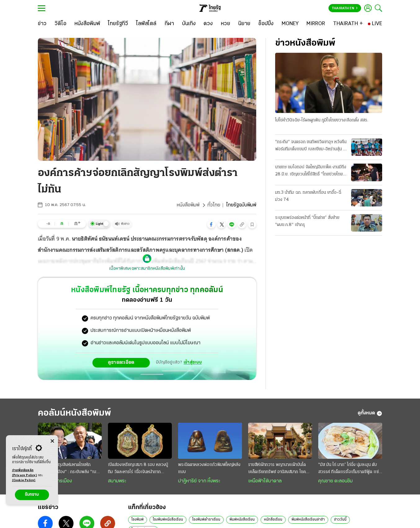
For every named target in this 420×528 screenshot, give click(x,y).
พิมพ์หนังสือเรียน (242, 520)
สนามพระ (117, 481)
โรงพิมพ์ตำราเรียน (206, 520)
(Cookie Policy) (24, 480)
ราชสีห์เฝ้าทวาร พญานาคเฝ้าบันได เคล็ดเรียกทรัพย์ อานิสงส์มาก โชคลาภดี (277, 469)
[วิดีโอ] (60, 24)
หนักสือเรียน (273, 520)
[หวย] (226, 24)
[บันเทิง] (189, 24)
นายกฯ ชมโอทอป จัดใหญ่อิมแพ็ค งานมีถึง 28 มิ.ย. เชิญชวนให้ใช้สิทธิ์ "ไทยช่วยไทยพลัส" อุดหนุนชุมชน (311, 171)
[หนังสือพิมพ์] (87, 24)
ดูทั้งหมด (370, 413)
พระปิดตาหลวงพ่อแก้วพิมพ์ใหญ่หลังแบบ (209, 468)
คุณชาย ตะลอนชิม (335, 481)
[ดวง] (208, 24)
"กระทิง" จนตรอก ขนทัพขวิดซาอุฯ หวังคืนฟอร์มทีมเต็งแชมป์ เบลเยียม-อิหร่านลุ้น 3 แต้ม (311, 146)
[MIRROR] (316, 24)
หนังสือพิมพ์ (188, 205)
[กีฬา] (169, 24)
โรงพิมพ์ (138, 520)
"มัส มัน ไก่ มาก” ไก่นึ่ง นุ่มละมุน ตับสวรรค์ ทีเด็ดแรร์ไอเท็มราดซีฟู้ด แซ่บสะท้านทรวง (350, 469)
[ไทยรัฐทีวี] (118, 24)
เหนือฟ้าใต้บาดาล (265, 481)
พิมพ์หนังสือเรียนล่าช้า (308, 520)
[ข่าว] (42, 24)
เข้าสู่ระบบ (193, 362)
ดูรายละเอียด (121, 363)
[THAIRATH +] (348, 24)
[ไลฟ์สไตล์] (146, 24)
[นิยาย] (244, 24)
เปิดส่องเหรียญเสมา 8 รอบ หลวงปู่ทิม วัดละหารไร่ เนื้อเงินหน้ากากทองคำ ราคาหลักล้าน (138, 469)
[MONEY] (290, 24)
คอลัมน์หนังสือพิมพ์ (74, 413)
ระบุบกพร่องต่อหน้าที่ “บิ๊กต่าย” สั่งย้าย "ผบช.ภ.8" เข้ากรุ (307, 221)
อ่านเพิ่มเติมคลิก (25, 473)
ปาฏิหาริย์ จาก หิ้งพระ (199, 481)
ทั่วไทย (214, 205)
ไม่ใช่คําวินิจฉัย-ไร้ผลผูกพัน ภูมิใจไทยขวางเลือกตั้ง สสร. (322, 120)
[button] (211, 224)
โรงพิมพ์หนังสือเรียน (168, 520)
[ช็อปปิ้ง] (266, 24)
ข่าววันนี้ (340, 520)
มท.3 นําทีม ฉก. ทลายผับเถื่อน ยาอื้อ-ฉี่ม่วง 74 (308, 196)
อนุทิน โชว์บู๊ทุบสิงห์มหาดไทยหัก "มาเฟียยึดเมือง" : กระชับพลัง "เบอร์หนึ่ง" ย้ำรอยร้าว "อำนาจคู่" (69, 469)
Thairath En (345, 8)
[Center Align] (52, 441)
